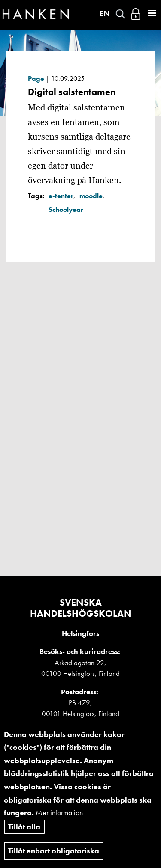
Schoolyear (66, 210)
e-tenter (61, 196)
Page (36, 79)
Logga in (136, 14)
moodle (91, 196)
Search (120, 14)
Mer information (59, 824)
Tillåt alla (24, 838)
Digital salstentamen (72, 92)
